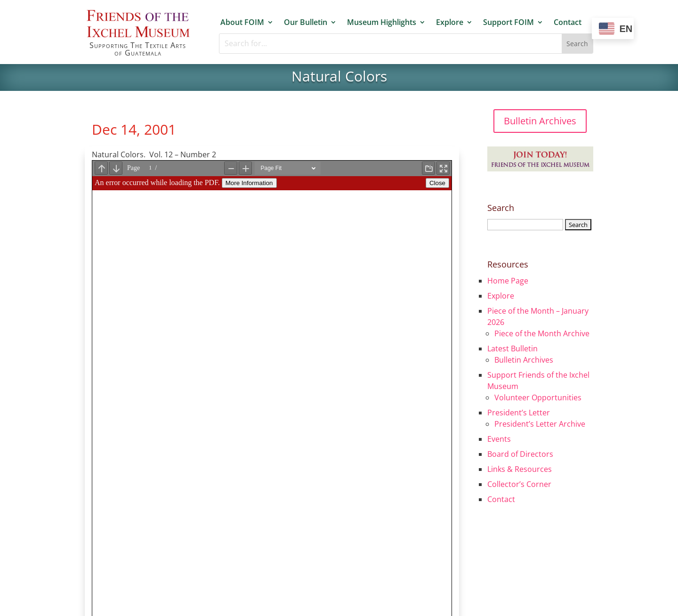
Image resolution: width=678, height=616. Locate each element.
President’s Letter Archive (540, 424)
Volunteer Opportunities (538, 397)
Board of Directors (520, 454)
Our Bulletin (306, 23)
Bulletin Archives (540, 121)
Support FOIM (508, 23)
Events (499, 439)
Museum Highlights (382, 23)
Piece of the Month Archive (542, 333)
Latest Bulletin (513, 349)
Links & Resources (520, 469)
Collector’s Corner (519, 484)
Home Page (508, 281)
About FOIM (242, 23)
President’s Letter (519, 413)
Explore (450, 23)
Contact (568, 23)
